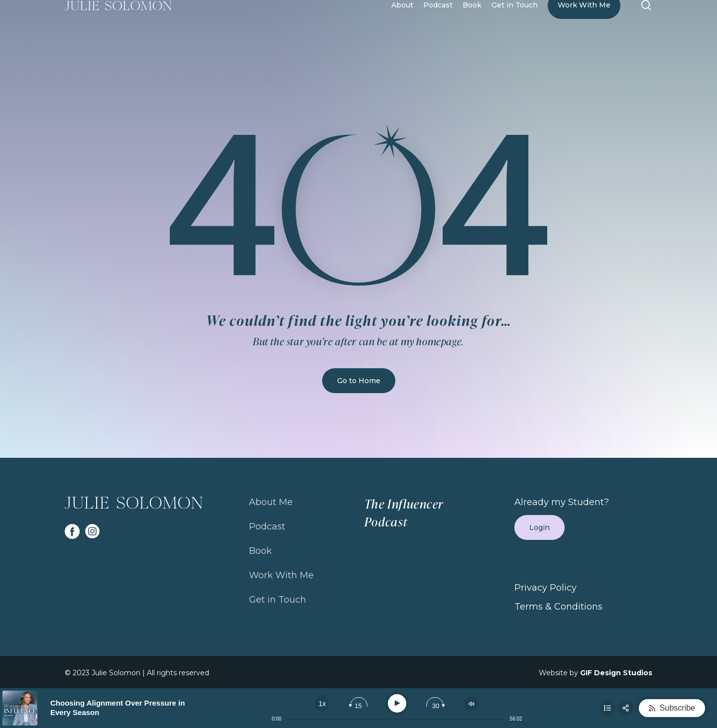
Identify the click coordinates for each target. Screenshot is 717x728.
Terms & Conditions (558, 607)
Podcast (267, 526)
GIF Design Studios (616, 673)
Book (260, 551)
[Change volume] (472, 704)
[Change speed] (322, 704)
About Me (271, 502)
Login (539, 527)
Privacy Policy (545, 588)
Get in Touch (278, 600)
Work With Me (281, 575)
